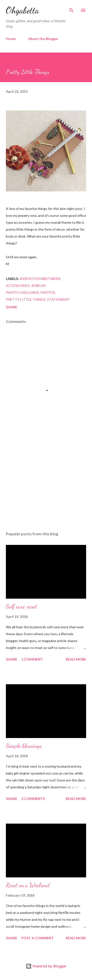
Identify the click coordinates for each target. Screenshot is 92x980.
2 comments (33, 799)
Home (11, 39)
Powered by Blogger (46, 966)
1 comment (32, 659)
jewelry (38, 286)
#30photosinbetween (40, 279)
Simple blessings (24, 746)
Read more (76, 659)
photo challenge (22, 292)
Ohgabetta (22, 10)
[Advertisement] (46, 485)
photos (48, 292)
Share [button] (12, 307)
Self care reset (21, 606)
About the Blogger (43, 39)
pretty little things (26, 299)
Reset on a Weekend (28, 885)
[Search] (71, 9)
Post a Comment (38, 938)
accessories (18, 286)
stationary (58, 299)
